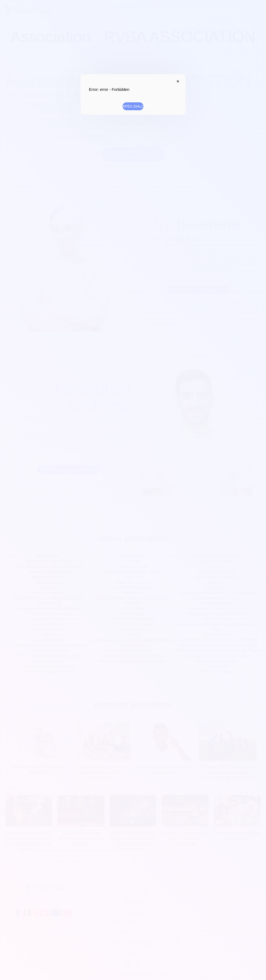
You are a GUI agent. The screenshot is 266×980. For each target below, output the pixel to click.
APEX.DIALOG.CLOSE (177, 81)
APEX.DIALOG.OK (133, 106)
